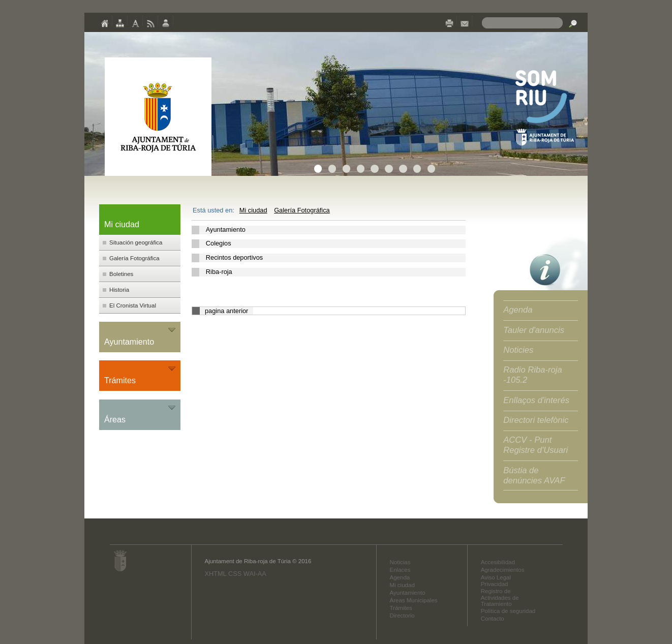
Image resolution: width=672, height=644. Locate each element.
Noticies (518, 350)
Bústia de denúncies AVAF (534, 476)
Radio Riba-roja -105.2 (533, 375)
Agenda (518, 310)
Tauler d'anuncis (534, 330)
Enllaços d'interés (536, 400)
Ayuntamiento (226, 229)
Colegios (219, 243)
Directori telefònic (536, 420)
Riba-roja (219, 272)
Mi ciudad (253, 210)
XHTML (215, 574)
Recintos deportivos (234, 257)
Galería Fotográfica (302, 210)
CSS (235, 574)
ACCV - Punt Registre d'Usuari (536, 445)
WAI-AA (255, 574)
